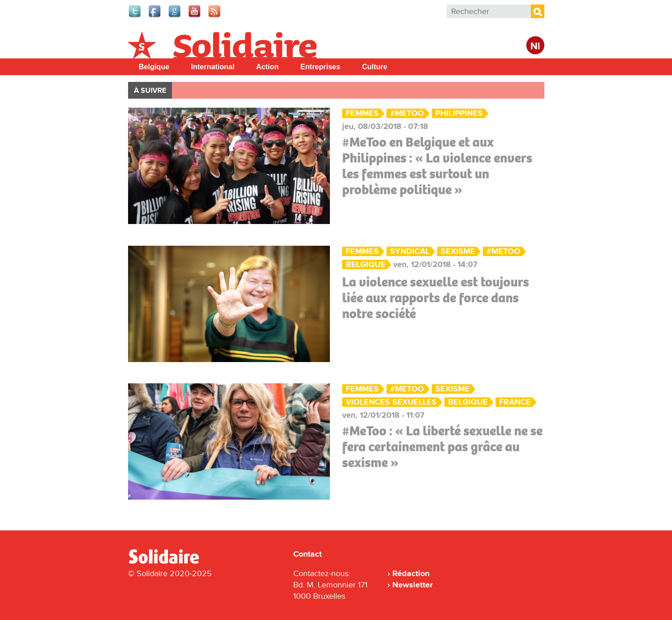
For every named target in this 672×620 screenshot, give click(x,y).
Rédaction (411, 573)
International (213, 67)
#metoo (407, 113)
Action (267, 67)
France (515, 402)
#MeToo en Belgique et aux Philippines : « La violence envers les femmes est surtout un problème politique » (437, 166)
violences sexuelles (391, 402)
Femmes (362, 113)
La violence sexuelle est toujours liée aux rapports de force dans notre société (436, 298)
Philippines (459, 113)
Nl (535, 46)
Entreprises (320, 67)
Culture (375, 67)
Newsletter (412, 585)
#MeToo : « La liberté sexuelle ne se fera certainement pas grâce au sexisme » (442, 447)
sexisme (458, 251)
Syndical (410, 251)
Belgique (154, 67)
